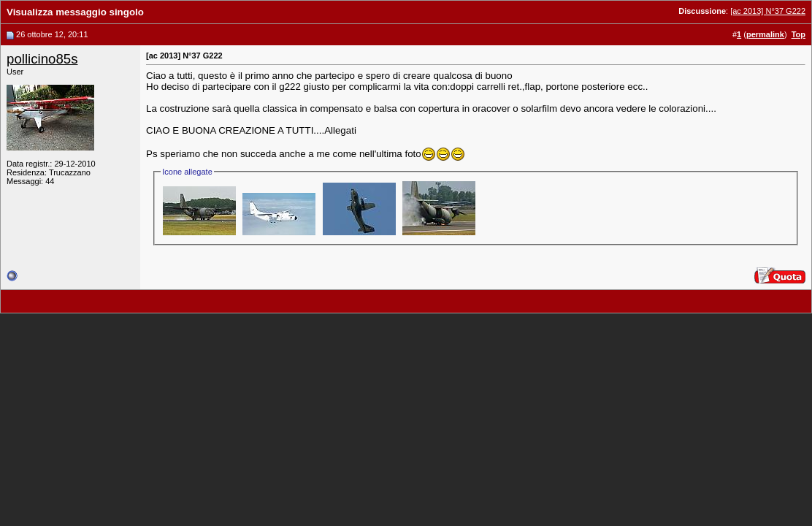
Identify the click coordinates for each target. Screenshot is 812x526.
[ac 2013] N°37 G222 (768, 11)
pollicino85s (42, 59)
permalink (765, 34)
